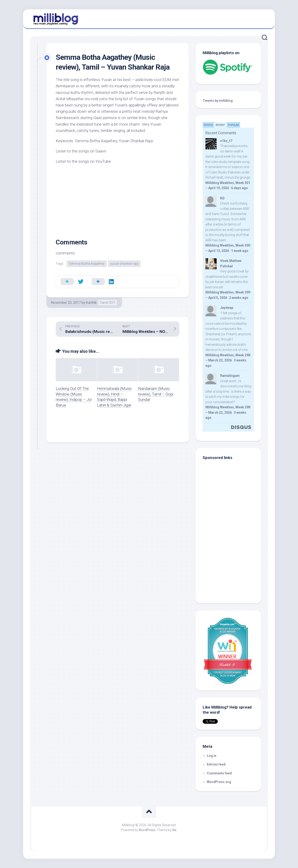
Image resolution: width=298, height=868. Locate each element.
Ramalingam (230, 376)
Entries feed (216, 764)
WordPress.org (219, 782)
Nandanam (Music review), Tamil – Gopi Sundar (156, 394)
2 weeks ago (239, 298)
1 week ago (240, 251)
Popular (233, 125)
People (208, 125)
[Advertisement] (232, 565)
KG (222, 198)
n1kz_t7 (226, 141)
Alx (174, 830)
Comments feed (219, 773)
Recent (220, 125)
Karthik (91, 303)
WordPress (147, 830)
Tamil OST (107, 303)
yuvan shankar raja (124, 264)
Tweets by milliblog (218, 101)
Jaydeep (227, 308)
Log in (212, 756)
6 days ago (239, 188)
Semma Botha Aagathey (87, 264)
